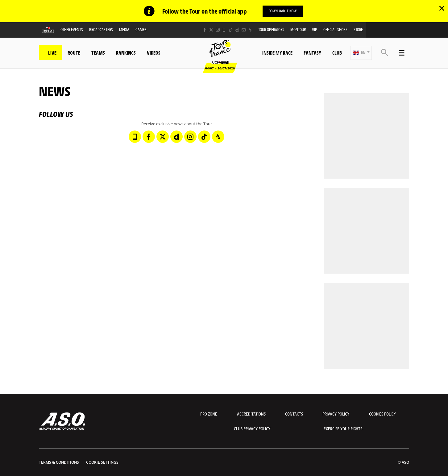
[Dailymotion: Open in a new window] (237, 30)
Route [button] (74, 53)
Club (337, 53)
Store (358, 29)
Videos (154, 53)
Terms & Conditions (59, 462)
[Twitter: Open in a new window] (211, 30)
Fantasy (312, 53)
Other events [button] (72, 29)
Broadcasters (101, 29)
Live (52, 53)
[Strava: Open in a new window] (250, 30)
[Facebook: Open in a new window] (205, 30)
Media (124, 29)
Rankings (126, 53)
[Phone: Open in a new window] (224, 30)
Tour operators (271, 29)
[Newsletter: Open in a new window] (244, 30)
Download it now (283, 11)
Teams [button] (98, 53)
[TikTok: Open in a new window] (231, 30)
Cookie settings (102, 462)
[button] (361, 53)
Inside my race (277, 53)
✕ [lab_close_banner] (442, 8)
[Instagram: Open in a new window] (218, 30)
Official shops (335, 29)
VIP (315, 29)
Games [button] (141, 29)
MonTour (298, 29)
